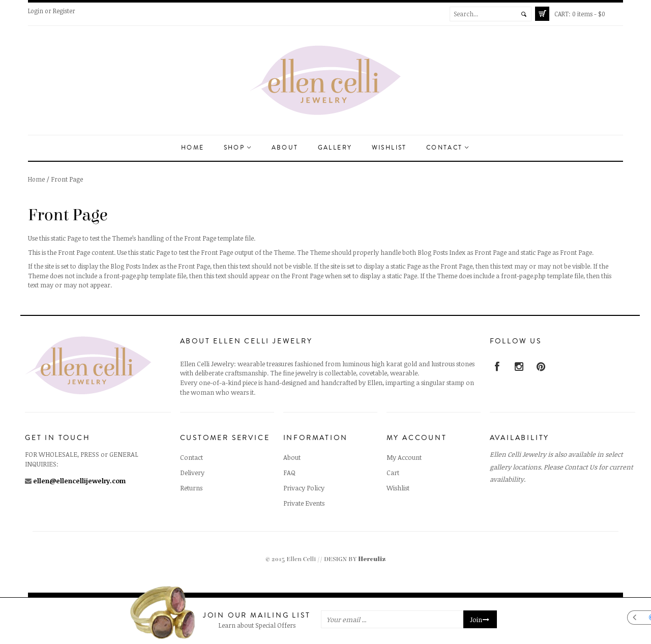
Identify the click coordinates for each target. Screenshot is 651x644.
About (285, 148)
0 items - (580, 14)
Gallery (335, 148)
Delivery (192, 473)
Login (36, 11)
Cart (393, 473)
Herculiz (372, 559)
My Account (404, 457)
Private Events (304, 503)
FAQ (289, 473)
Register (64, 11)
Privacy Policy (304, 488)
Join (480, 620)
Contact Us (581, 467)
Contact (447, 148)
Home (193, 148)
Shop (237, 148)
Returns (191, 488)
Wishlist (389, 148)
